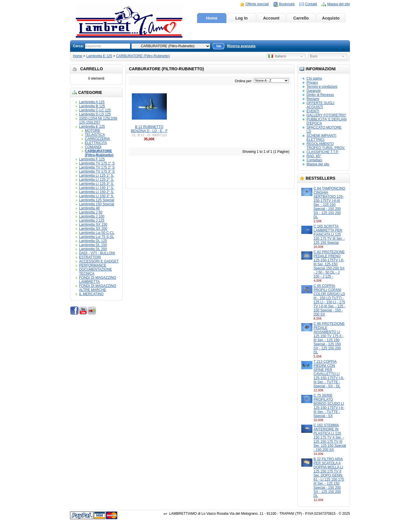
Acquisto (331, 18)
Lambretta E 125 (99, 56)
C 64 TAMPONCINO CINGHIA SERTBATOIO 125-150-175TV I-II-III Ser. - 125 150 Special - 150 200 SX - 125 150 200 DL (329, 203)
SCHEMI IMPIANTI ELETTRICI (321, 138)
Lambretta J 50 (91, 212)
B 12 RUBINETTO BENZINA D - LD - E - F (149, 129)
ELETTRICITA (96, 143)
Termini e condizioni (322, 87)
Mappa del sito (339, 4)
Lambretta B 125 (92, 106)
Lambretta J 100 (92, 216)
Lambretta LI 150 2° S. (97, 192)
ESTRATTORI (90, 257)
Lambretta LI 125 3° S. (97, 184)
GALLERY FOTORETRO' (326, 115)
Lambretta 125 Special (97, 200)
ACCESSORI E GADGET (99, 261)
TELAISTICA (95, 135)
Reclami (313, 99)
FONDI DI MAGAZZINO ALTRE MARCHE (98, 288)
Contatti (311, 4)
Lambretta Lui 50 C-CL (97, 233)
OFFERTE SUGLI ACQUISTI (320, 105)
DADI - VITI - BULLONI (97, 253)
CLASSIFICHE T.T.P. (323, 152)
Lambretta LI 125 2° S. (97, 180)
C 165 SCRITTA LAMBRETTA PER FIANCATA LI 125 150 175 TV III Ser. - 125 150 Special (329, 234)
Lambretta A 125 (92, 102)
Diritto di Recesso (320, 95)
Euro (314, 56)
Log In (242, 18)
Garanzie (314, 91)
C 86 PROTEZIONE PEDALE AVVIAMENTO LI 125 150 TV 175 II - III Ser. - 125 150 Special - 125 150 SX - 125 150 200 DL (329, 338)
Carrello (301, 18)
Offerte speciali (257, 4)
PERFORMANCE (93, 265)
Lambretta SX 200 (93, 229)
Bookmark (287, 4)
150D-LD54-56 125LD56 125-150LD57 (98, 120)
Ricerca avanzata (241, 46)
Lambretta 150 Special (97, 204)
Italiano (277, 56)
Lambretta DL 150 (93, 245)
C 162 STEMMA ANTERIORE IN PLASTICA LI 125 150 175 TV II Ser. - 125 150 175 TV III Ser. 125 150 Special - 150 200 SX (330, 437)
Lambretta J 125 (92, 220)
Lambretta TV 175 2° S (97, 167)
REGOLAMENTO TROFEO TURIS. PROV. (326, 146)
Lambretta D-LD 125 (95, 114)
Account (271, 18)
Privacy (312, 83)
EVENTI (313, 111)
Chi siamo (314, 78)
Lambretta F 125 (92, 159)
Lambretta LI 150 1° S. (97, 188)
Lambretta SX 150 (93, 225)
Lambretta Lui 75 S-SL (97, 237)
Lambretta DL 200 (93, 249)
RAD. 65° (314, 156)
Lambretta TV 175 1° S (97, 163)
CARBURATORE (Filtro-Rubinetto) (143, 56)
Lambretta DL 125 (93, 241)
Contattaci (314, 160)
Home (212, 18)
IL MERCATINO (91, 294)
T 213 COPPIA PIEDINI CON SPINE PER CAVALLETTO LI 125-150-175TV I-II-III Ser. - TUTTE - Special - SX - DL (329, 374)
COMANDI (93, 147)
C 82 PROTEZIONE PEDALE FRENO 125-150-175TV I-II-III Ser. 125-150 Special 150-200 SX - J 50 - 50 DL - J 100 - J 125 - (329, 264)
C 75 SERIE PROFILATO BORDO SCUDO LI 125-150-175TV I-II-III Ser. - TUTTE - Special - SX (329, 406)
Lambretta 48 (89, 208)
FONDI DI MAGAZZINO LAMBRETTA (98, 280)
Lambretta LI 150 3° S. (97, 196)
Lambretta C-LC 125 (95, 110)
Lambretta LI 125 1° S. (97, 176)
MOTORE (92, 131)
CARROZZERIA (97, 139)
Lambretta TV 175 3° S (97, 171)
